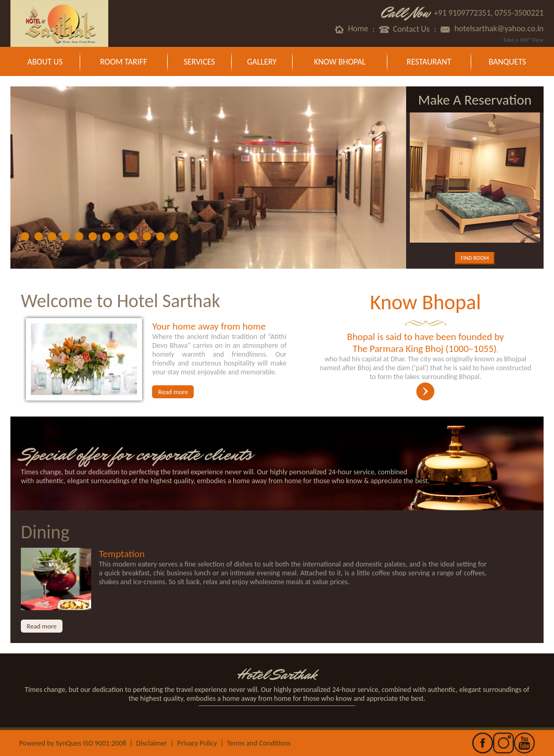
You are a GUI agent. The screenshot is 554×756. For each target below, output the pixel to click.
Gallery (262, 62)
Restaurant (429, 62)
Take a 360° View (523, 40)
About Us (45, 62)
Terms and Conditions (259, 743)
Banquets (507, 62)
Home (351, 29)
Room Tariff (123, 62)
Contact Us (405, 29)
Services (199, 62)
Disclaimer (151, 743)
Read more (173, 392)
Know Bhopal (340, 62)
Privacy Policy (197, 743)
